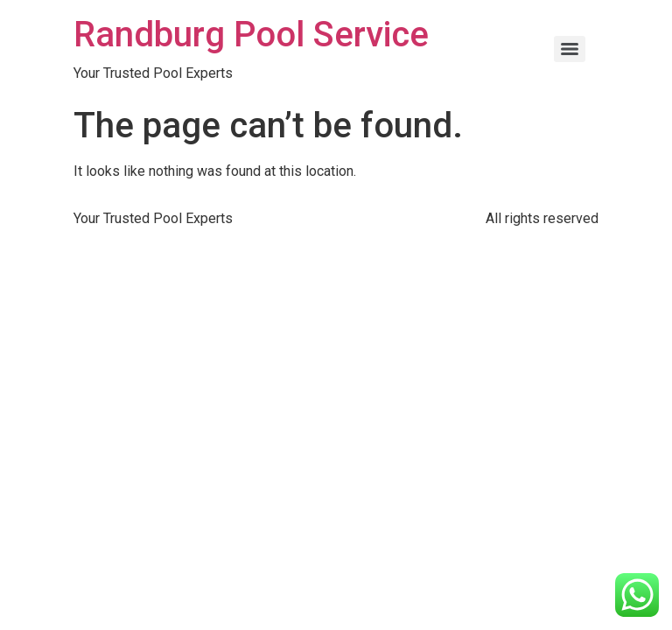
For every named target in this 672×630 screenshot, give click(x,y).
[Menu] (570, 49)
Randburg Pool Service (251, 35)
